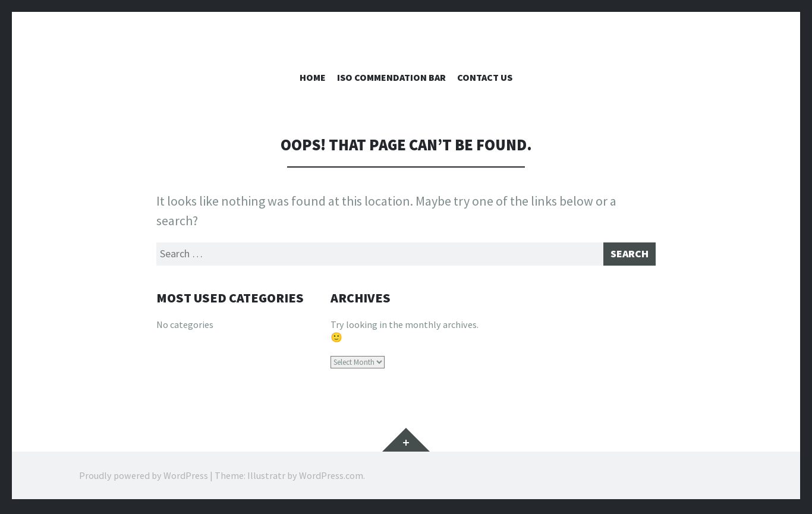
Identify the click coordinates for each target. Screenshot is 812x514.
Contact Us (485, 77)
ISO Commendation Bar (391, 77)
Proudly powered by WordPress (144, 478)
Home (313, 77)
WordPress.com (331, 478)
